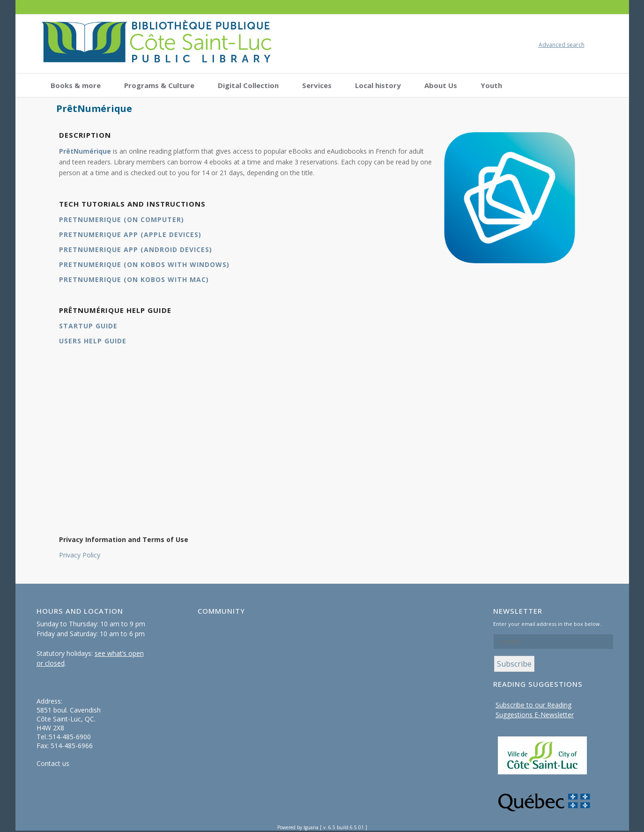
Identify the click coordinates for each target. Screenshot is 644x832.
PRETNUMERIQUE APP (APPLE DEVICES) (130, 234)
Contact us (53, 763)
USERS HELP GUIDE (93, 341)
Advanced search (562, 45)
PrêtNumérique (85, 151)
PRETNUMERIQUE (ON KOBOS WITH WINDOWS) (144, 264)
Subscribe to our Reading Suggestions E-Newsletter (535, 710)
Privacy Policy (80, 555)
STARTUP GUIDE (88, 326)
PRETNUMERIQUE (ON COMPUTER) (122, 219)
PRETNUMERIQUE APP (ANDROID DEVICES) (136, 249)
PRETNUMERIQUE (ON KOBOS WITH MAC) (134, 279)
